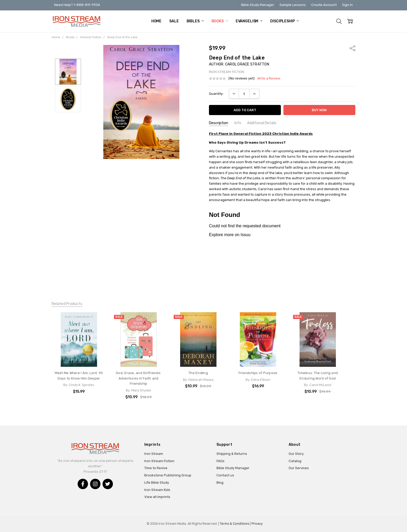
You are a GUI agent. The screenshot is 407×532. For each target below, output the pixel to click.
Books (220, 21)
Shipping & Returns (232, 454)
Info (238, 123)
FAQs (221, 461)
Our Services (299, 468)
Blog (220, 483)
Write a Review (269, 78)
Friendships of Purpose (258, 373)
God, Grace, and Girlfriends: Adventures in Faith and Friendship (138, 378)
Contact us (225, 475)
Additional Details (262, 123)
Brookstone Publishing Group (168, 475)
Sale (174, 21)
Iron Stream (154, 454)
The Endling (198, 373)
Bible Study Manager (258, 5)
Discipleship (284, 21)
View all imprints (157, 497)
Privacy (257, 524)
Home (156, 21)
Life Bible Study (157, 483)
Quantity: (216, 94)
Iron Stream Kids (157, 490)
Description (219, 123)
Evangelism (249, 21)
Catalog (295, 461)
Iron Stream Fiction (159, 461)
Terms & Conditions (235, 524)
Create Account (324, 5)
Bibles (195, 21)
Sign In (347, 5)
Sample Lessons (293, 5)
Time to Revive (156, 468)
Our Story (296, 454)
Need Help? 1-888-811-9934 (77, 5)
